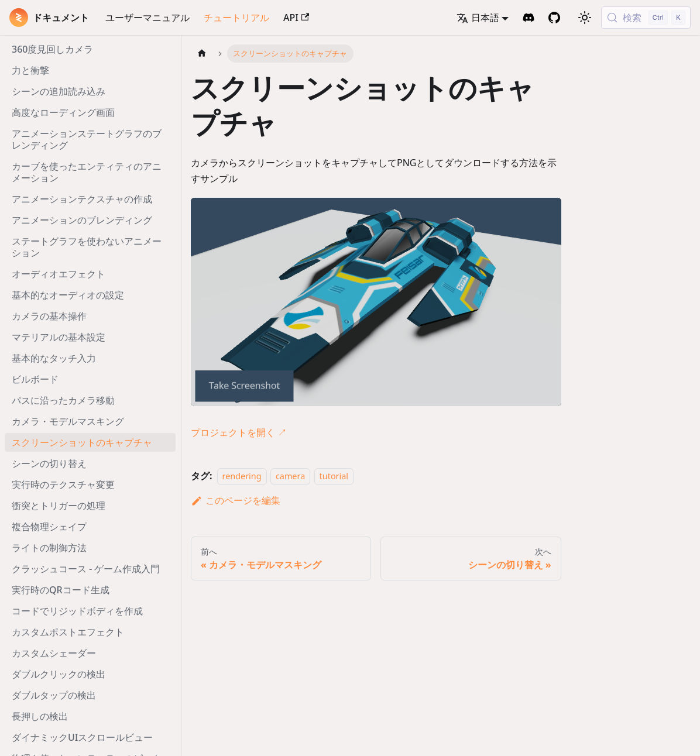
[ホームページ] (202, 54)
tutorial (334, 476)
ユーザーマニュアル (147, 18)
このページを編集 (236, 500)
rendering (242, 476)
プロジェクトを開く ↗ (239, 432)
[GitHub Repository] (554, 18)
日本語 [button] (478, 18)
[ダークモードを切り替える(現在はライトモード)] (585, 18)
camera (290, 476)
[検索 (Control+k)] (646, 18)
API (296, 18)
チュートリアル (236, 18)
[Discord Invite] (529, 18)
